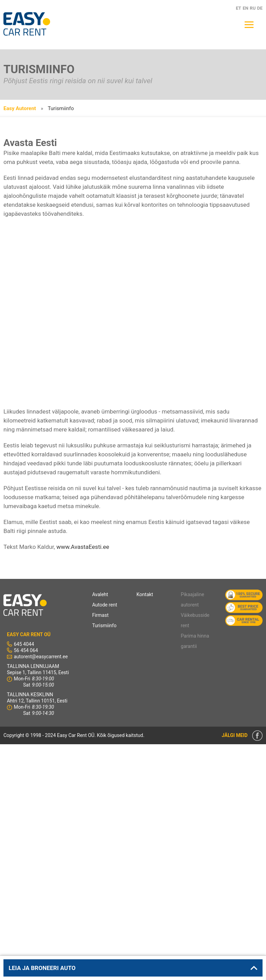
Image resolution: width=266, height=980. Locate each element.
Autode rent (105, 605)
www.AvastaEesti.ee (83, 547)
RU (253, 8)
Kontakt (145, 594)
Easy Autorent (20, 108)
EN (245, 8)
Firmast (101, 615)
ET (239, 8)
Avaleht (100, 594)
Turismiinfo (61, 108)
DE (260, 8)
